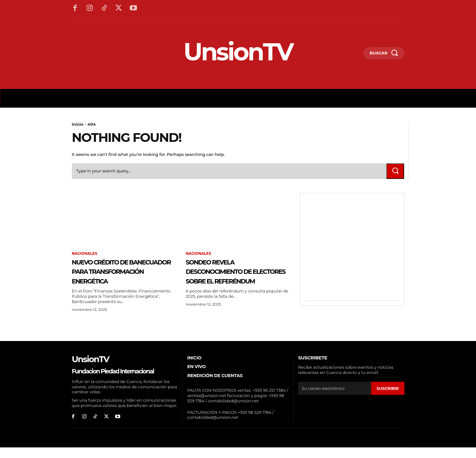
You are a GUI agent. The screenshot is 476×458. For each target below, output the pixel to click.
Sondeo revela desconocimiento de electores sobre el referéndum (234, 276)
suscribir (387, 399)
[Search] (395, 172)
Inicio (78, 124)
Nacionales (85, 254)
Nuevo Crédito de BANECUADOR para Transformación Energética (115, 276)
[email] (335, 399)
